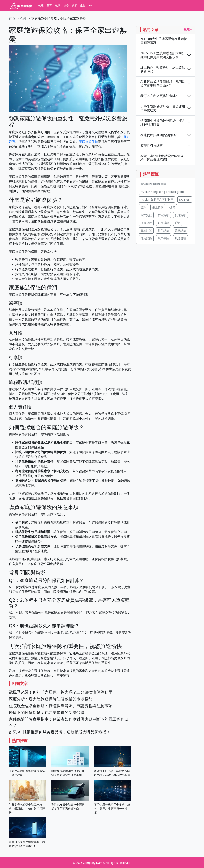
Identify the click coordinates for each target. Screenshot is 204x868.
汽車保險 (163, 238)
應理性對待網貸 (152, 146)
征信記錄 (163, 231)
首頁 (12, 18)
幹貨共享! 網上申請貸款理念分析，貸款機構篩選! (162, 158)
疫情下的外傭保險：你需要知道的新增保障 (47, 712)
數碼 (58, 5)
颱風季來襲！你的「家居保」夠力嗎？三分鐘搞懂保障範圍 (61, 692)
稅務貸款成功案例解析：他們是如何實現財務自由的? (163, 84)
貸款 (143, 207)
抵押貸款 (180, 215)
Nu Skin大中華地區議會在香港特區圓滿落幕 (164, 41)
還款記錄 (180, 231)
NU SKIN (185, 199)
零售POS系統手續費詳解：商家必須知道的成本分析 (27, 844)
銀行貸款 (163, 223)
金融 (83, 5)
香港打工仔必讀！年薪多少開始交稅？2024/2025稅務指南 (112, 773)
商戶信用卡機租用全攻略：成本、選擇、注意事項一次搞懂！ (112, 808)
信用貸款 (163, 215)
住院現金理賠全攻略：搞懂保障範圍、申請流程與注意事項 (61, 706)
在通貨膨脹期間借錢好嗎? (159, 135)
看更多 (188, 29)
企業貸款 (146, 215)
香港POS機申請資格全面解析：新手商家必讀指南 (68, 806)
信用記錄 (146, 238)
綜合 (66, 5)
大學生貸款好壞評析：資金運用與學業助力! (163, 108)
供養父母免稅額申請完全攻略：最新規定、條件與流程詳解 (27, 808)
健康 (41, 5)
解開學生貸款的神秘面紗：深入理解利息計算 (163, 123)
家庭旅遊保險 (88, 142)
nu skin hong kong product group (163, 192)
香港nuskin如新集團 (153, 184)
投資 (172, 207)
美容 (75, 5)
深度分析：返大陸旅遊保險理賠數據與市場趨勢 (51, 699)
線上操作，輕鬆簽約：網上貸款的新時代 (163, 69)
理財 (178, 223)
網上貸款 (158, 207)
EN (90, 5)
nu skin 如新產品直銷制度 (157, 199)
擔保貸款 (146, 223)
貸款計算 (146, 231)
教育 (49, 5)
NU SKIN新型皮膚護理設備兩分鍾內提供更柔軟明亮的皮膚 (163, 55)
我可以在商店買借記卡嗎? (159, 96)
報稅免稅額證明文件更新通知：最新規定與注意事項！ (68, 773)
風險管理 (180, 238)
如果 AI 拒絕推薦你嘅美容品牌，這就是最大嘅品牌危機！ (60, 732)
